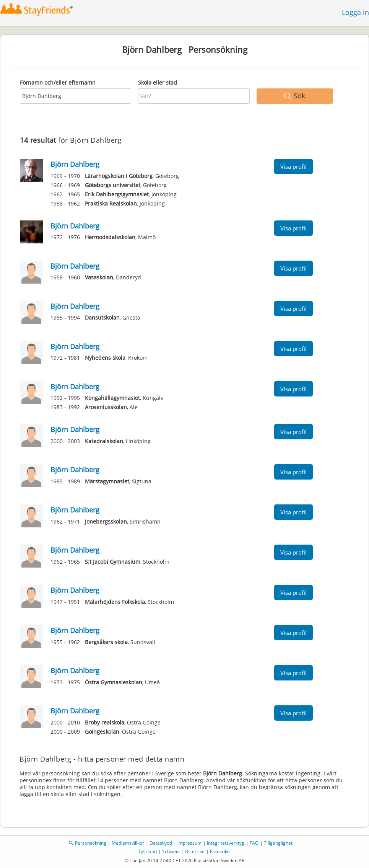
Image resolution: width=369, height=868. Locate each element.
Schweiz (171, 851)
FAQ (254, 843)
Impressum (189, 843)
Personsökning (91, 843)
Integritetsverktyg (226, 843)
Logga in (355, 12)
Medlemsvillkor (128, 843)
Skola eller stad (158, 82)
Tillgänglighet (278, 843)
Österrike (195, 851)
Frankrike (220, 851)
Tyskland (147, 851)
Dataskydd (161, 843)
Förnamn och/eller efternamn (58, 82)
